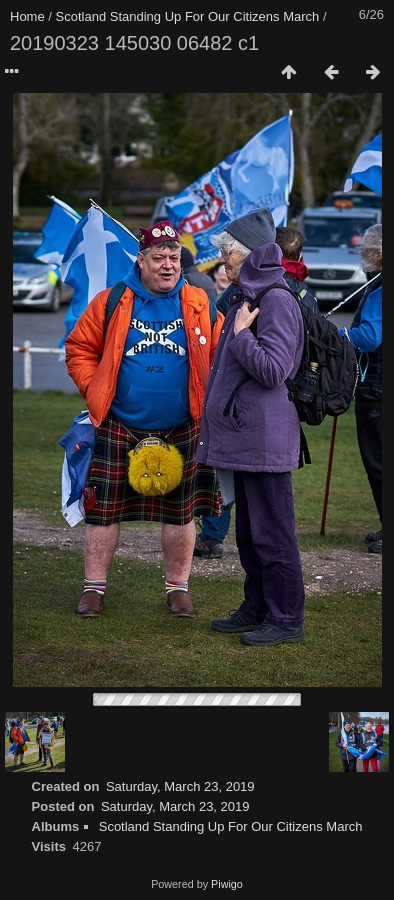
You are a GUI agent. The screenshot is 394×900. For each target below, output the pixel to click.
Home (27, 16)
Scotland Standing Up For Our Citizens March (188, 16)
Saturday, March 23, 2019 (180, 786)
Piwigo (227, 884)
